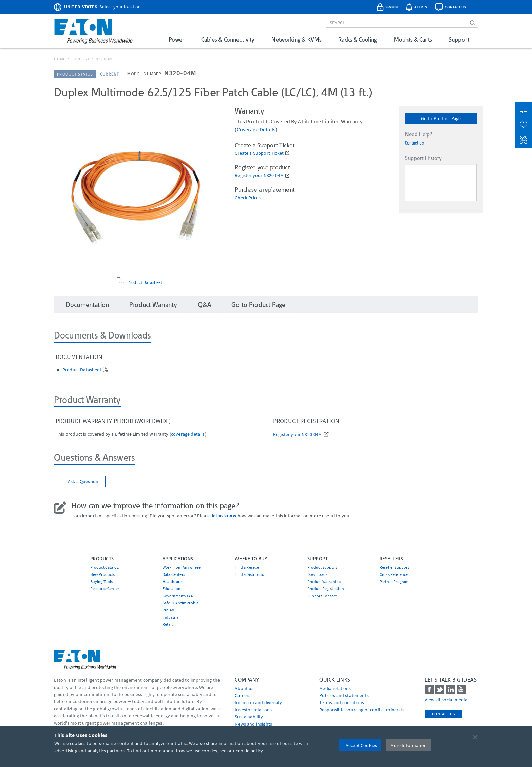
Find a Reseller (248, 567)
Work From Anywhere (182, 567)
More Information (408, 745)
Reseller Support (394, 567)
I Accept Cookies (360, 745)
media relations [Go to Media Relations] (335, 688)
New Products (103, 574)
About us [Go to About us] (244, 688)
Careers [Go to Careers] (243, 695)
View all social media (446, 700)
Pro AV (168, 610)
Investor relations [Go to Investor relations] (253, 710)
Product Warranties (324, 581)
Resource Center (105, 589)
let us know (224, 516)
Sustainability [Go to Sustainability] (249, 717)
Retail (168, 624)
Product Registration (326, 589)
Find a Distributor (250, 574)
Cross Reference (394, 574)
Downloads (317, 574)
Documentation (87, 305)
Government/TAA (178, 596)
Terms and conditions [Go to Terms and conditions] (342, 702)
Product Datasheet (145, 282)
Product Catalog (104, 567)
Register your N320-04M (259, 175)
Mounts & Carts (413, 40)
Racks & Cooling (357, 40)
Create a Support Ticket (259, 153)
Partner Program (394, 581)
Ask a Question (83, 481)
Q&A (204, 305)
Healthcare (172, 581)
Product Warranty (153, 305)
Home (60, 59)
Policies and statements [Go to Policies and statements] (344, 695)
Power (176, 40)
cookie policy (249, 751)
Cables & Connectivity (228, 40)
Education (172, 589)
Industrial (171, 617)
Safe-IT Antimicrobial (181, 603)
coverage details (256, 129)
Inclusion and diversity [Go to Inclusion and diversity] (258, 702)
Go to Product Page (441, 118)
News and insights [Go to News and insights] (253, 724)
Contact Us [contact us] (443, 714)
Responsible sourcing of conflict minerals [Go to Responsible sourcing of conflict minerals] (362, 710)
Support (459, 40)
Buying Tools (102, 581)
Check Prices (248, 198)
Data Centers (174, 574)
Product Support (322, 567)
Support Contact (322, 596)
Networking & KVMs (296, 40)
